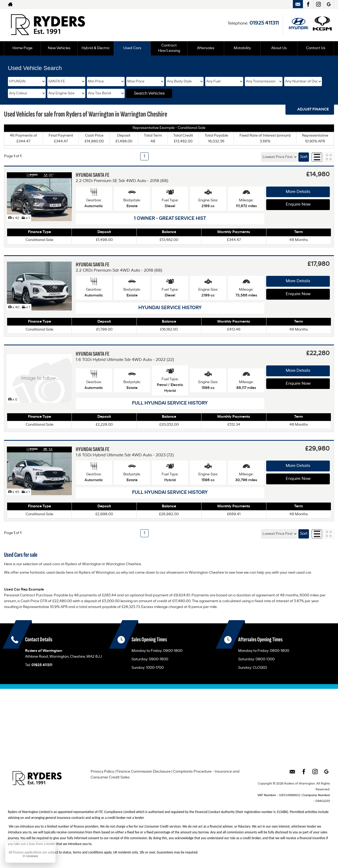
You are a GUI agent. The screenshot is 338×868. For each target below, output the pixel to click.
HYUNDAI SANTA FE (93, 175)
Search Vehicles (149, 94)
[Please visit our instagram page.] (318, 4)
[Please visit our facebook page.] (308, 4)
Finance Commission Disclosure (144, 772)
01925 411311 (264, 23)
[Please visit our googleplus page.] (329, 4)
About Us (279, 48)
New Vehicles (59, 48)
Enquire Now (298, 205)
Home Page (22, 48)
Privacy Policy (102, 772)
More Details (298, 192)
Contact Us (316, 48)
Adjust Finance (313, 110)
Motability (242, 48)
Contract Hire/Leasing (169, 48)
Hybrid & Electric (96, 48)
